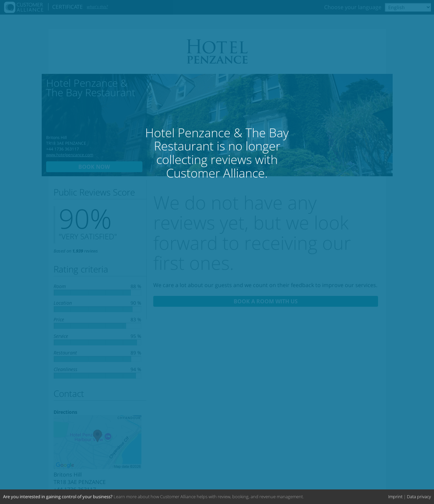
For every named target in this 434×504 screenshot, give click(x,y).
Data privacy (419, 497)
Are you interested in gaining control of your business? (58, 497)
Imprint (395, 497)
